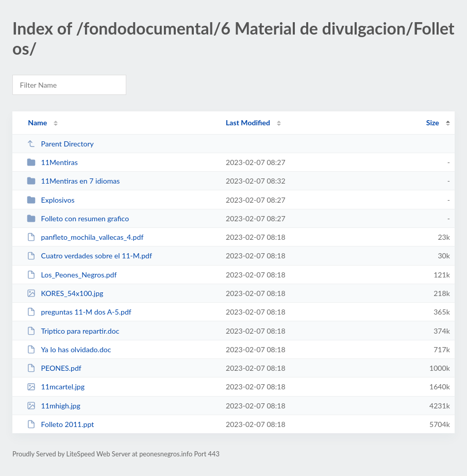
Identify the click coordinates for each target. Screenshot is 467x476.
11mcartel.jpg (56, 387)
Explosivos (51, 200)
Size (433, 122)
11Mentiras (52, 162)
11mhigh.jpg (54, 406)
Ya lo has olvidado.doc (69, 349)
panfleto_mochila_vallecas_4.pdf (85, 237)
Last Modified (248, 122)
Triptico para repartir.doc (73, 331)
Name (37, 122)
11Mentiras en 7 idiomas (73, 181)
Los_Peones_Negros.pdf (72, 275)
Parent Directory (60, 144)
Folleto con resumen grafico (78, 218)
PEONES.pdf (54, 368)
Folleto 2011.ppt (60, 424)
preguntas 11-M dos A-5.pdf (79, 312)
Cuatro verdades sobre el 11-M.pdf (89, 256)
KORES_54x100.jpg (65, 293)
